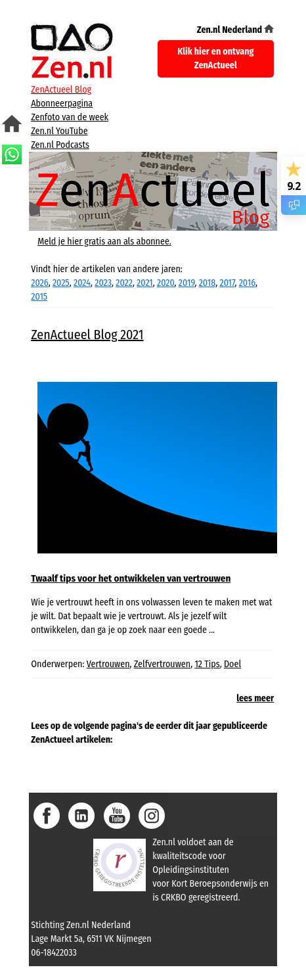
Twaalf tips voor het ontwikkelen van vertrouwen (131, 578)
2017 (227, 283)
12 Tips (207, 664)
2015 (39, 297)
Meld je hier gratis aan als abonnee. (104, 242)
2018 (208, 283)
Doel (232, 664)
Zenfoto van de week (70, 117)
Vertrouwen (108, 664)
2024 (82, 283)
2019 (187, 283)
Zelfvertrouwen (162, 664)
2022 (124, 283)
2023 (103, 283)
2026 (39, 283)
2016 (247, 283)
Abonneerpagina (62, 104)
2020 (166, 283)
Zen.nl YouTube (59, 131)
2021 (145, 283)
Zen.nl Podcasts (60, 145)
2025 (61, 283)
